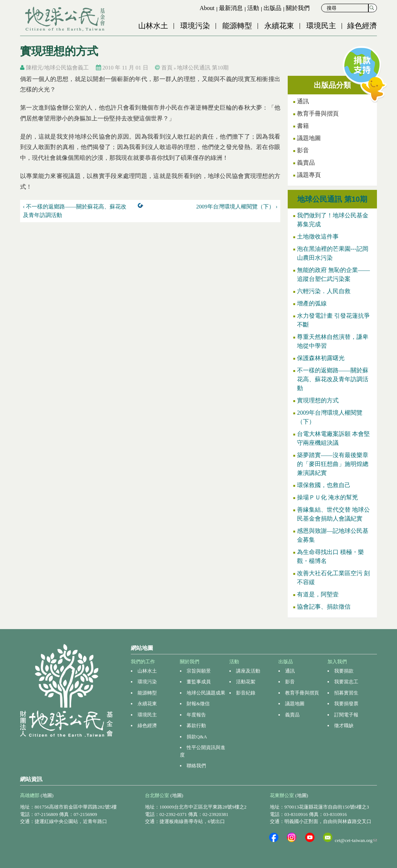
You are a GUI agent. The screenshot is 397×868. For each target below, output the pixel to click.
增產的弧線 (312, 303)
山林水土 (153, 26)
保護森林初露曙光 (321, 358)
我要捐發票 (346, 704)
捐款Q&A (197, 737)
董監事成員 (199, 682)
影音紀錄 (246, 693)
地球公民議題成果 (206, 693)
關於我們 (298, 8)
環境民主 (321, 26)
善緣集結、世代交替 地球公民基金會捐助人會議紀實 (333, 514)
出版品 (272, 8)
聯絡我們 (196, 766)
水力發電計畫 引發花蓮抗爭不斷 (333, 320)
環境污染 (195, 26)
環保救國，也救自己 (324, 485)
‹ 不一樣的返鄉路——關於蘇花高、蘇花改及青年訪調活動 (75, 211)
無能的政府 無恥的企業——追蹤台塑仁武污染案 (333, 274)
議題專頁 (309, 175)
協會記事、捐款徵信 (324, 607)
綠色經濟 (362, 26)
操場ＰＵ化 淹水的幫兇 (327, 497)
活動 (253, 8)
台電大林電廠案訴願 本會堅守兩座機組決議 (333, 438)
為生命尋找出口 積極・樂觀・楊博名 (330, 556)
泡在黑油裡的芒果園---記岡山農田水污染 (333, 253)
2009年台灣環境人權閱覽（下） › (237, 207)
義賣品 (306, 163)
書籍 (303, 126)
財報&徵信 (198, 704)
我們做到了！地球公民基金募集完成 (333, 220)
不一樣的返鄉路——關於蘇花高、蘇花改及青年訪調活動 (333, 379)
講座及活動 (248, 671)
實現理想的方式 (318, 400)
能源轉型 (237, 26)
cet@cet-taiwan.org (356, 840)
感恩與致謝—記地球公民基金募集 (333, 535)
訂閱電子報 (346, 715)
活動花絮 (246, 682)
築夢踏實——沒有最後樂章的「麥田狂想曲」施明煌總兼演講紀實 (333, 464)
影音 (303, 150)
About (207, 8)
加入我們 (337, 662)
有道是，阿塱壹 (318, 594)
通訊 (290, 671)
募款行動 (196, 726)
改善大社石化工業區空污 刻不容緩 (333, 578)
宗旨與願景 (199, 671)
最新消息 (231, 8)
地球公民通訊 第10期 (203, 68)
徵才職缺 (344, 726)
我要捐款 (344, 671)
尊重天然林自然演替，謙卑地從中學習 (333, 341)
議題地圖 (309, 138)
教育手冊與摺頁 (318, 114)
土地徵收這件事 (318, 237)
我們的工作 (143, 662)
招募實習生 (346, 693)
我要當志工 (346, 682)
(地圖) (47, 795)
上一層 (142, 207)
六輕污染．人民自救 (324, 291)
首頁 (167, 68)
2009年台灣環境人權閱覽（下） (330, 417)
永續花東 (279, 26)
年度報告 (196, 715)
